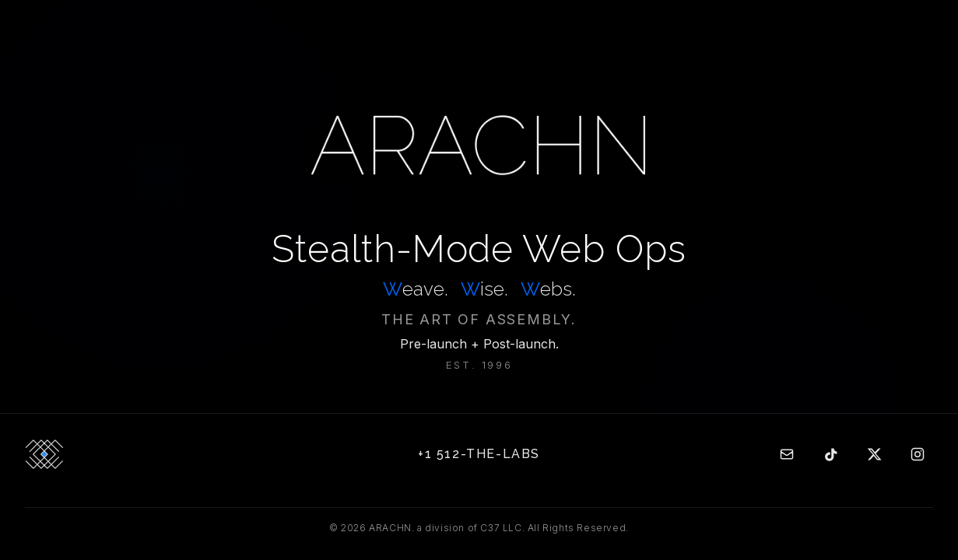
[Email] (787, 454)
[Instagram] (918, 454)
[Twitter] (874, 454)
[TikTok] (830, 454)
